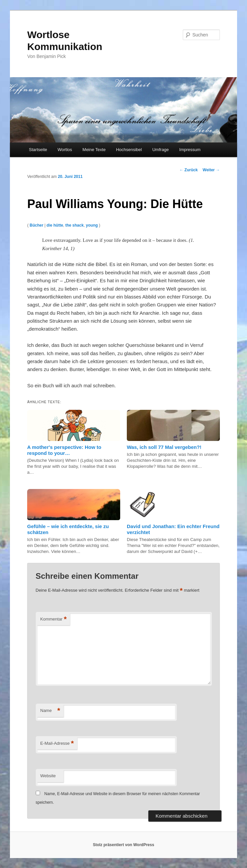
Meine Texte (94, 150)
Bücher (36, 225)
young (92, 225)
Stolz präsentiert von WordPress (123, 845)
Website (48, 776)
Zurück (189, 170)
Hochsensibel (129, 150)
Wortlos (65, 150)
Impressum (190, 150)
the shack (74, 225)
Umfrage (161, 150)
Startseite (38, 150)
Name (50, 711)
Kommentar (54, 619)
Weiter (211, 170)
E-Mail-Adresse (57, 744)
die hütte (55, 225)
